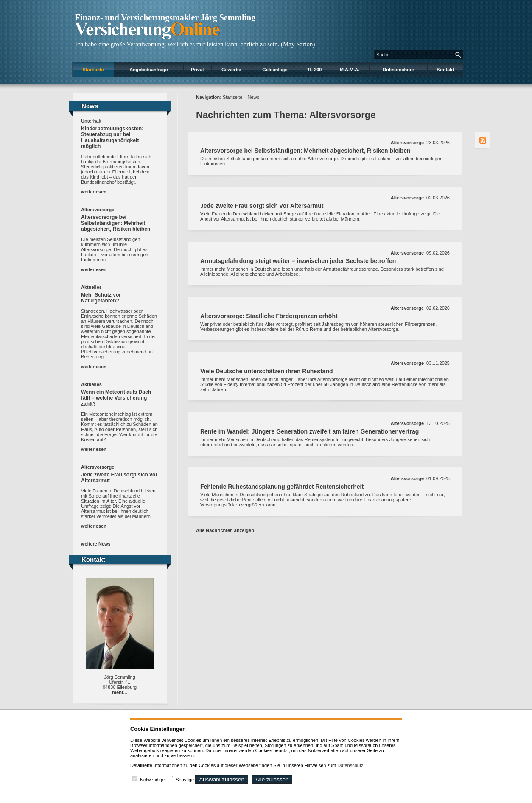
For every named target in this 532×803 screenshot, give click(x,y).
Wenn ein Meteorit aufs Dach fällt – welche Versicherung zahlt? (116, 398)
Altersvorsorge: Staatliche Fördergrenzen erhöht (269, 316)
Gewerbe (231, 70)
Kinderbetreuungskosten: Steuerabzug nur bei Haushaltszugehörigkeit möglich (112, 137)
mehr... (119, 692)
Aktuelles (91, 287)
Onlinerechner (399, 70)
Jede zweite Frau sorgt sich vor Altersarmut (262, 206)
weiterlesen (94, 192)
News (253, 97)
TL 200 (315, 70)
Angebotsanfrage (148, 70)
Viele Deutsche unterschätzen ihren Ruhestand (267, 371)
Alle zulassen (272, 779)
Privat (197, 70)
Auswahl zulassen (222, 779)
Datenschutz (350, 765)
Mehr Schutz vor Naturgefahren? (101, 298)
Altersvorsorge (98, 210)
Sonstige (185, 780)
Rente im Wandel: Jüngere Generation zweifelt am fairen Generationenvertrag (309, 431)
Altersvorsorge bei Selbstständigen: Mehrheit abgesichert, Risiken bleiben (116, 223)
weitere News (96, 544)
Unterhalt (91, 121)
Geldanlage (275, 70)
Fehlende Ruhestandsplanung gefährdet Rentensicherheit (282, 487)
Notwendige (152, 780)
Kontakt (445, 70)
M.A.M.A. (350, 70)
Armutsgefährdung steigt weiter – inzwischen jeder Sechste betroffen (298, 261)
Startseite (93, 70)
